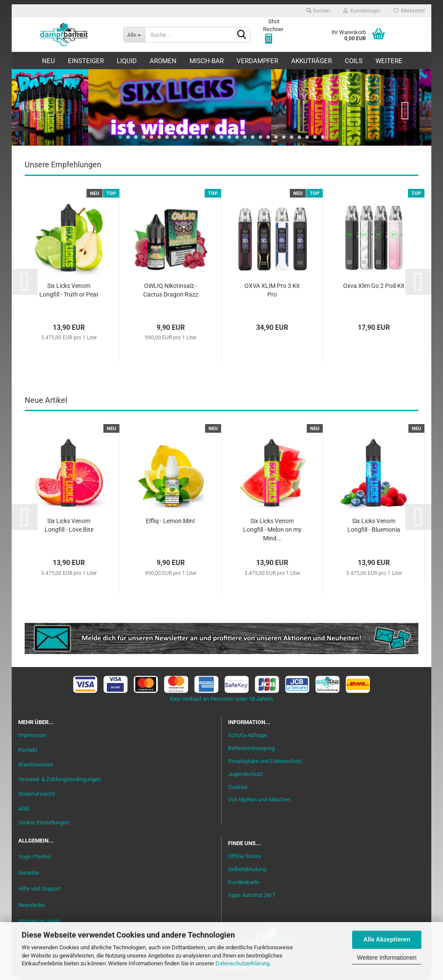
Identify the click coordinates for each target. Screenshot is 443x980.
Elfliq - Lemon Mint (170, 521)
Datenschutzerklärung (242, 963)
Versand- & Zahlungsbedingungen (59, 779)
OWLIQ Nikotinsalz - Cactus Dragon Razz (171, 290)
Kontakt (28, 750)
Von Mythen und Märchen (259, 800)
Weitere (389, 61)
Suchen (318, 11)
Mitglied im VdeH (39, 921)
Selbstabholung (247, 869)
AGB (24, 809)
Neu (48, 61)
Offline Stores (245, 856)
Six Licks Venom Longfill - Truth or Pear (69, 290)
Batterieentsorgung (251, 748)
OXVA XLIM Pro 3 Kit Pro (272, 290)
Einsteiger (86, 61)
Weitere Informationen (387, 958)
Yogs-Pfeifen (34, 857)
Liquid (127, 61)
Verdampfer (257, 61)
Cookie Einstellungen (44, 822)
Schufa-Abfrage (247, 735)
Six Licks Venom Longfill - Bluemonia (374, 525)
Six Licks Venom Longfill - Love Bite (69, 525)
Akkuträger (311, 61)
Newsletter (32, 905)
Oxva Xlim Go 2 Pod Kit (374, 286)
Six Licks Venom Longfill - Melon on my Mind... (272, 530)
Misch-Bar (207, 61)
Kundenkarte (244, 882)
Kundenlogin (362, 11)
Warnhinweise (36, 765)
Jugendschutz (245, 774)
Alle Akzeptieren (387, 939)
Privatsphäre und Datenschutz (265, 761)
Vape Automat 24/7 (252, 895)
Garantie (29, 873)
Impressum (32, 735)
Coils (354, 61)
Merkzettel (409, 11)
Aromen (163, 61)
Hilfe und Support (39, 889)
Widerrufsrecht (37, 794)
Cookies (238, 787)
